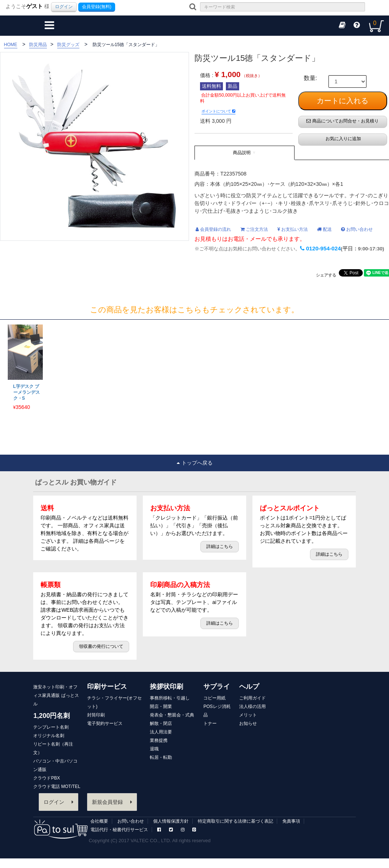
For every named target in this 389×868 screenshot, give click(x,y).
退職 (154, 749)
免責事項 (291, 821)
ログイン (64, 7)
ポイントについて (218, 111)
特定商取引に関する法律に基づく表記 (235, 821)
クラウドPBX (47, 778)
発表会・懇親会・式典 (172, 715)
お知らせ (248, 723)
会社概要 (99, 821)
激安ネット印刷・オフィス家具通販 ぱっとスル (56, 695)
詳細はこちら (220, 546)
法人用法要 (161, 732)
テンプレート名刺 (51, 727)
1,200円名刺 (51, 716)
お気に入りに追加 (342, 139)
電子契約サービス (105, 723)
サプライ (217, 687)
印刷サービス (107, 687)
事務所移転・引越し (170, 698)
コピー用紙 (214, 698)
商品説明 (242, 153)
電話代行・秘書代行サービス (119, 830)
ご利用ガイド (252, 698)
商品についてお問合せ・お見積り (342, 121)
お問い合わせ (357, 229)
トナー (210, 723)
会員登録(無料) (97, 7)
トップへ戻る (195, 463)
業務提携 (159, 740)
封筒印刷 (96, 715)
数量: (310, 78)
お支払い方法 (293, 229)
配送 (324, 229)
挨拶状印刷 (166, 687)
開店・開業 (161, 706)
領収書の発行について (101, 646)
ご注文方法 (254, 229)
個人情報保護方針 (171, 821)
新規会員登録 (112, 802)
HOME (11, 45)
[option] (24, 367)
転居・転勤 (161, 757)
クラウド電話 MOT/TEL (57, 787)
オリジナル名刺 (49, 736)
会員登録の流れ (213, 229)
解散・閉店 (161, 723)
